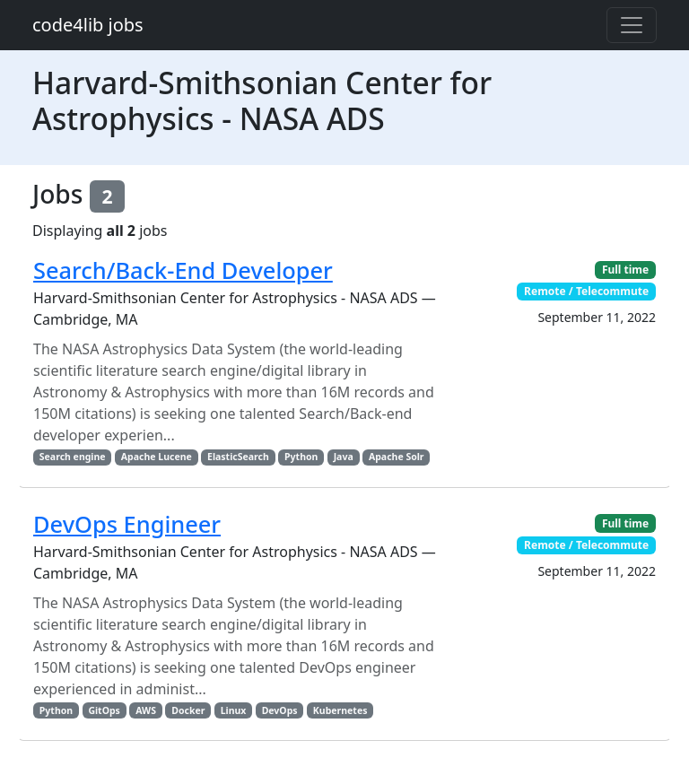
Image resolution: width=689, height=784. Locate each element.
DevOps (280, 710)
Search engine (73, 457)
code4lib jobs (88, 25)
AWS (146, 710)
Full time (625, 270)
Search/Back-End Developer (183, 270)
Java (344, 457)
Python (301, 457)
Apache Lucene (157, 457)
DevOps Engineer (127, 524)
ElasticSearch (238, 457)
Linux (234, 710)
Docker (188, 710)
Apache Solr (397, 457)
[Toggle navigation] (632, 25)
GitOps (104, 710)
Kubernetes (340, 710)
